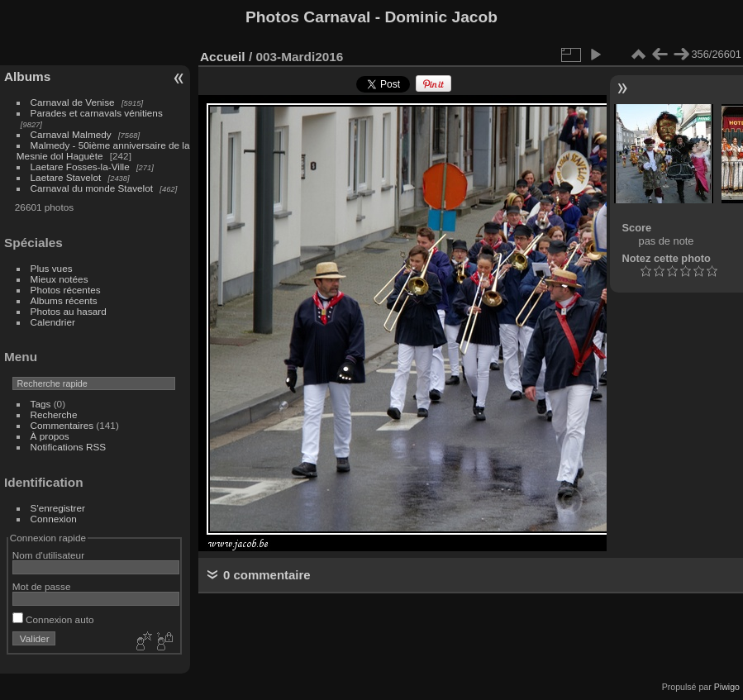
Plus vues (52, 268)
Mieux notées (60, 279)
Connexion (54, 519)
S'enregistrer (58, 508)
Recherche (54, 414)
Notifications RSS (69, 447)
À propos (50, 436)
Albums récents (64, 300)
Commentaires (62, 425)
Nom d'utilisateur (48, 555)
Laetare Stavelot (66, 177)
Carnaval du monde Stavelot (92, 188)
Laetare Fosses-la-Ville (80, 167)
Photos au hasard (69, 311)
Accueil (223, 57)
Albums (27, 76)
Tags (41, 404)
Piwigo (727, 687)
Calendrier (53, 322)
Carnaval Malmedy (71, 134)
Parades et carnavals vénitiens (97, 113)
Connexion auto (53, 619)
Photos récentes (66, 290)
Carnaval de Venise (73, 102)
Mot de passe (42, 586)
